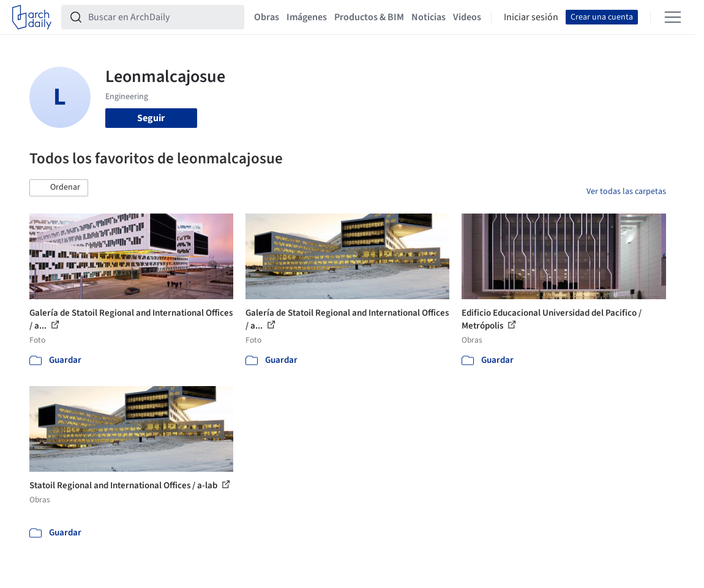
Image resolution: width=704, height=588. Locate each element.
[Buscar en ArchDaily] (163, 17)
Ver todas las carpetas (626, 192)
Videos (467, 17)
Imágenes (307, 17)
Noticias (429, 17)
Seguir (151, 118)
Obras (267, 17)
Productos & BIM (369, 17)
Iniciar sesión (531, 17)
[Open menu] (673, 17)
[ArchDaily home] (32, 17)
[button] (59, 188)
